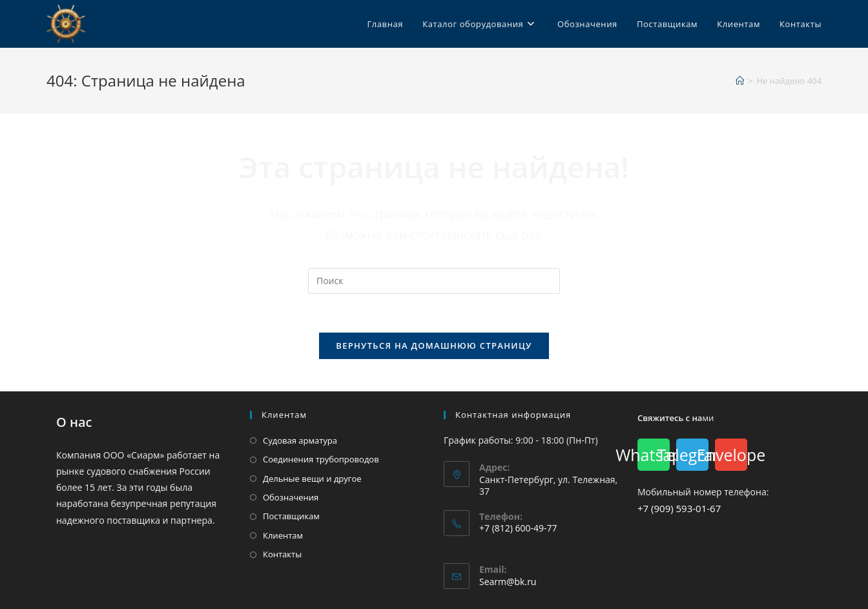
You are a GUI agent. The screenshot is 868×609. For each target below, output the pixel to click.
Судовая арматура (300, 440)
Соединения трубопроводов (321, 459)
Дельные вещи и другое (312, 479)
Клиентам (283, 535)
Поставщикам (291, 516)
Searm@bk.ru (508, 582)
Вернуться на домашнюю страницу (434, 346)
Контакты (282, 554)
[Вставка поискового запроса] (434, 281)
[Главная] (740, 81)
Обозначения (291, 497)
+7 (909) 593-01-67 (679, 508)
